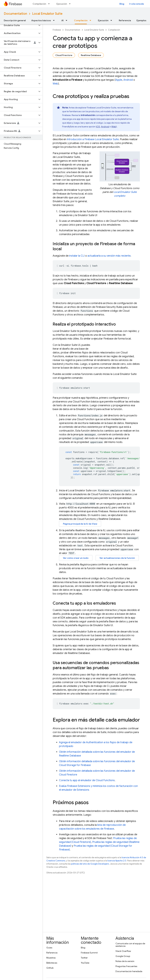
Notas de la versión (125, 961)
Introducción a (93, 139)
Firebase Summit (89, 953)
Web (55, 84)
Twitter (84, 958)
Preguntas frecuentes (126, 966)
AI (63, 20)
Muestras (51, 958)
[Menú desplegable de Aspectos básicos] (55, 20)
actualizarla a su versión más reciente (109, 256)
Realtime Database (91, 55)
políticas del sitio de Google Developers (90, 864)
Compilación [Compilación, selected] (81, 20)
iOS (98, 127)
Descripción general (15, 20)
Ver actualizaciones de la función (117, 558)
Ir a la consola (136, 4)
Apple (119, 80)
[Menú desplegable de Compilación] (50, 4)
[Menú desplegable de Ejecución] (71, 4)
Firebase (57, 30)
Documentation (15, 14)
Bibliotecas (52, 963)
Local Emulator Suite (47, 14)
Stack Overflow (123, 951)
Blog (122, 4)
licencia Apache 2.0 (117, 861)
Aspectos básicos (41, 20)
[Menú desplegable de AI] (67, 20)
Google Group (123, 956)
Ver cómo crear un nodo (76, 558)
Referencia (125, 20)
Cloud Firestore (64, 55)
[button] (19, 25)
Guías (49, 948)
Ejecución (62, 4)
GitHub (50, 968)
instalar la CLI (77, 256)
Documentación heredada (129, 971)
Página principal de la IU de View (80, 524)
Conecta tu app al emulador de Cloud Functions (87, 780)
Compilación (39, 4)
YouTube (85, 963)
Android (128, 80)
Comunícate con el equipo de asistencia (130, 945)
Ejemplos (141, 20)
